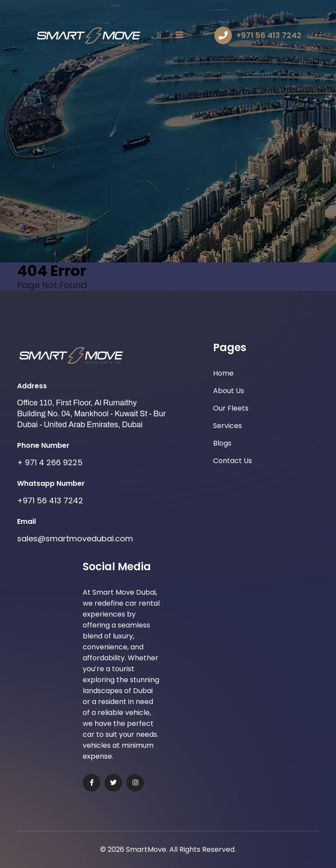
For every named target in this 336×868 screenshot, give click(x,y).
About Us (229, 391)
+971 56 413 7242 (269, 35)
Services (227, 426)
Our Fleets (231, 408)
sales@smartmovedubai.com (75, 539)
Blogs (222, 443)
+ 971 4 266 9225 (50, 462)
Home (223, 373)
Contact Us (233, 461)
